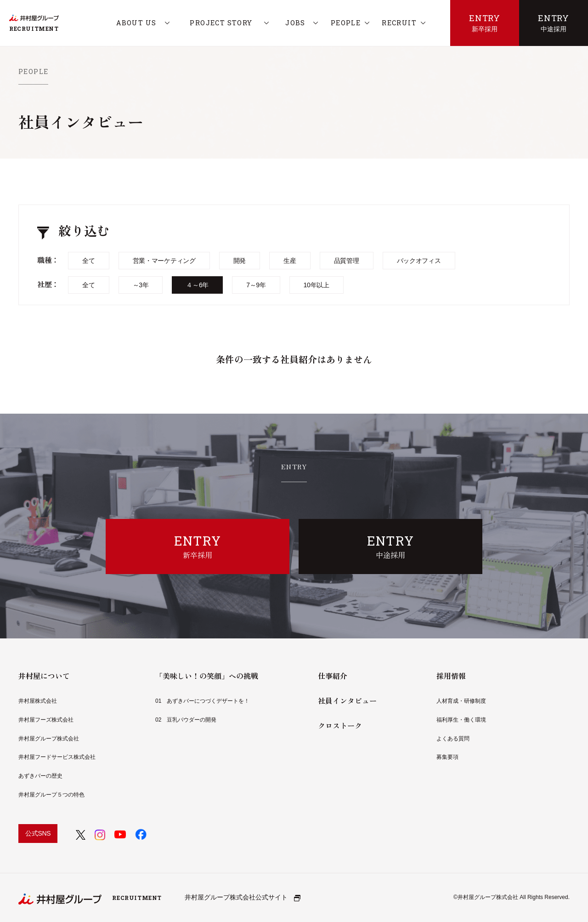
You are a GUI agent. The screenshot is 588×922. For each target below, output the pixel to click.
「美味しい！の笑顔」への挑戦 (207, 676)
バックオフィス (419, 261)
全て (88, 261)
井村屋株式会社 (38, 701)
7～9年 (256, 285)
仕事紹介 (333, 676)
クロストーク (340, 725)
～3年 (141, 285)
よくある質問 (453, 739)
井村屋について (44, 676)
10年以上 (317, 285)
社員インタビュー (347, 700)
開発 (240, 261)
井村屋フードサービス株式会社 (57, 757)
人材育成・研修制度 (461, 701)
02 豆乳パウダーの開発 (186, 720)
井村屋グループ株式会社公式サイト (243, 897)
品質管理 (347, 261)
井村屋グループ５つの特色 (51, 795)
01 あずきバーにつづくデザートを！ (202, 701)
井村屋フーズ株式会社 (46, 720)
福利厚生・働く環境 (461, 720)
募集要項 (447, 757)
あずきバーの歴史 (40, 776)
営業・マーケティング (164, 261)
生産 (290, 261)
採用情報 (451, 676)
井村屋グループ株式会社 (49, 739)
